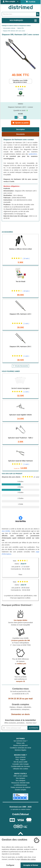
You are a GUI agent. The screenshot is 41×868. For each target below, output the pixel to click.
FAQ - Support (20, 760)
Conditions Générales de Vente (21, 748)
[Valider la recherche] (38, 14)
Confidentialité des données (20, 766)
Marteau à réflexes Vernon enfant (20, 249)
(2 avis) (21, 89)
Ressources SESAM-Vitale (20, 783)
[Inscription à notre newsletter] (15, 728)
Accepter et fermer (31, 865)
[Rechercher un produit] (19, 14)
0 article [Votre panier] (31, 2)
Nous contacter (20, 757)
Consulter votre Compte (21, 764)
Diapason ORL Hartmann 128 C (21, 314)
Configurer (10, 865)
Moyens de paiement (21, 745)
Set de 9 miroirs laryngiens (21, 388)
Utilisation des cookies (20, 769)
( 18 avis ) (26, 291)
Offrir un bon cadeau (20, 776)
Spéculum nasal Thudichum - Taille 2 (20, 438)
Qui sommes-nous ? (20, 741)
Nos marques (20, 778)
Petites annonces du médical (20, 787)
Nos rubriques (20, 780)
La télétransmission (20, 785)
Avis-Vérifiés (6, 531)
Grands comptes (20, 790)
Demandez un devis (20, 714)
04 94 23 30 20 (15, 699)
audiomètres (33, 154)
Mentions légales (20, 750)
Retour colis (21, 743)
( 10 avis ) (26, 258)
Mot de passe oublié (20, 762)
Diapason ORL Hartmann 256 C (21, 347)
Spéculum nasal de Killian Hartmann (21, 461)
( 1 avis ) (26, 323)
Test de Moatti (20, 281)
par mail (29, 699)
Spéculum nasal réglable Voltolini (20, 415)
